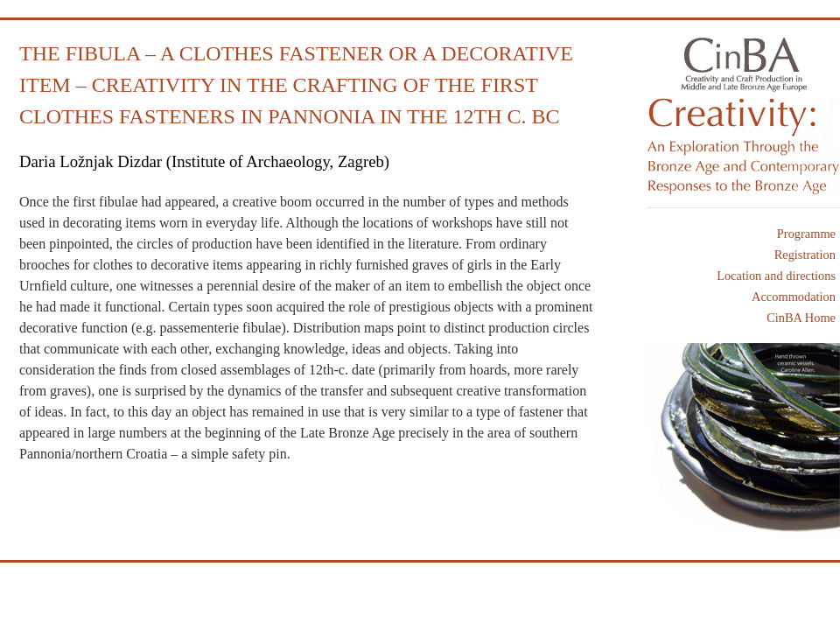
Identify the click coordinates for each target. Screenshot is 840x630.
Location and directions (776, 276)
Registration (805, 255)
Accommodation (794, 297)
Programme (806, 234)
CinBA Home (801, 318)
